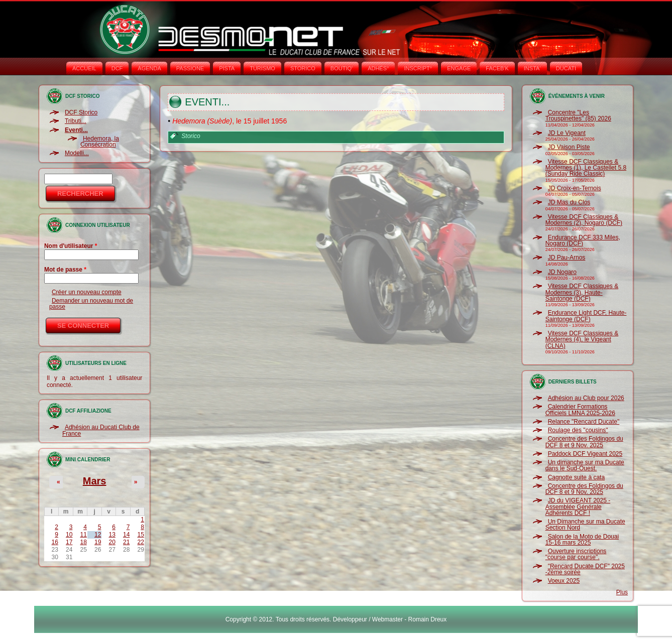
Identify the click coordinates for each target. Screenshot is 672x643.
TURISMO (262, 68)
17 (69, 542)
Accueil (84, 68)
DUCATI (566, 68)
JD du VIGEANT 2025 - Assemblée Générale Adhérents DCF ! (578, 507)
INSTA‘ (532, 68)
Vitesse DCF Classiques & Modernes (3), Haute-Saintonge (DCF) (582, 292)
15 (140, 535)
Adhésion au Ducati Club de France (101, 430)
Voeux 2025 (564, 581)
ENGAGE (459, 68)
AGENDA (149, 68)
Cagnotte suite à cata (576, 477)
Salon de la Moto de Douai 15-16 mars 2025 (582, 540)
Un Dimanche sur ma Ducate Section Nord (585, 525)
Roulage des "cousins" (578, 430)
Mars (95, 481)
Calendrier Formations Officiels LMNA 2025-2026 (580, 410)
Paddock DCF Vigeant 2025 (585, 454)
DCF (117, 68)
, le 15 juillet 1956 (230, 121)
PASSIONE (190, 68)
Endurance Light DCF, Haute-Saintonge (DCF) (586, 316)
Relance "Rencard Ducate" (584, 422)
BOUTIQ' (342, 68)
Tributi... (76, 121)
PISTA (227, 68)
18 (84, 542)
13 (112, 535)
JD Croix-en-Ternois (575, 188)
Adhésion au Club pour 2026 (586, 398)
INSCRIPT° (418, 68)
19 (98, 542)
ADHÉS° (378, 68)
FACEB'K (497, 68)
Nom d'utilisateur (71, 246)
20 (112, 542)
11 (84, 535)
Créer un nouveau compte (87, 292)
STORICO (303, 68)
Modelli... (77, 153)
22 (140, 542)
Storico (191, 136)
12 (98, 535)
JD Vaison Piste (569, 147)
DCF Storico (81, 112)
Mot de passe (65, 270)
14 (126, 535)
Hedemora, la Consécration (100, 142)
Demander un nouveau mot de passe (91, 304)
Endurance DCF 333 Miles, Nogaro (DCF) (583, 240)
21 (126, 542)
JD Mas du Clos (569, 202)
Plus (622, 592)
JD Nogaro (562, 272)
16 (55, 542)
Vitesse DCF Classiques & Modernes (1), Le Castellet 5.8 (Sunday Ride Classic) (586, 168)
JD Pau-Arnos (567, 258)
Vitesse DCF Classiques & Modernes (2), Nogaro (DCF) (584, 220)
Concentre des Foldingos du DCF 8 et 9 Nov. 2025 (584, 442)
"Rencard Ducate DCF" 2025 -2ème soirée (585, 569)
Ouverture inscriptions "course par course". (576, 554)
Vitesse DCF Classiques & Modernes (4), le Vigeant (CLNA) (582, 340)
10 (69, 535)
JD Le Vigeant (567, 133)
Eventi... (76, 130)
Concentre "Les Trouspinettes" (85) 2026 (578, 115)
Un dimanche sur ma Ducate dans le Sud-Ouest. (585, 465)
